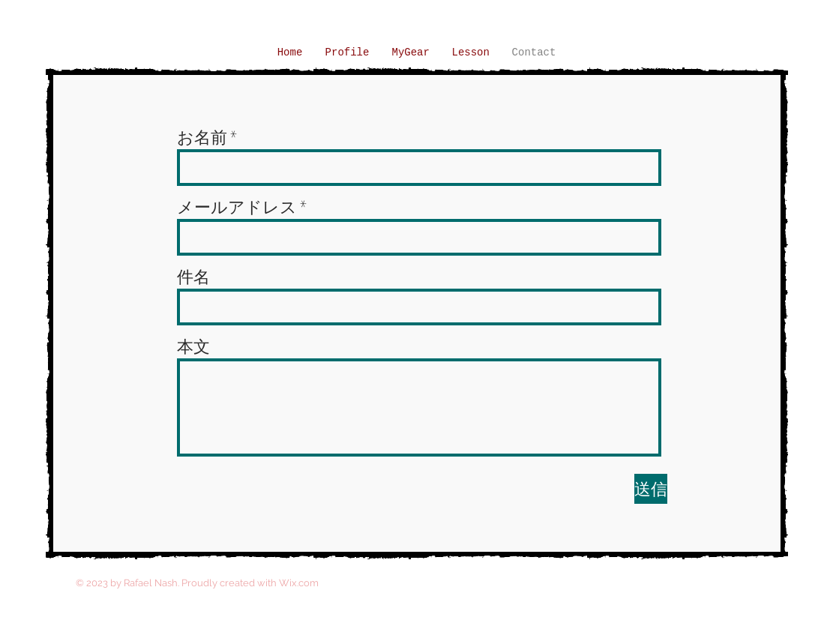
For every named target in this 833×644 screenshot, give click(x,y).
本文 (193, 346)
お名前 (202, 137)
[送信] (651, 489)
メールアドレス (237, 207)
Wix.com (299, 583)
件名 (193, 277)
